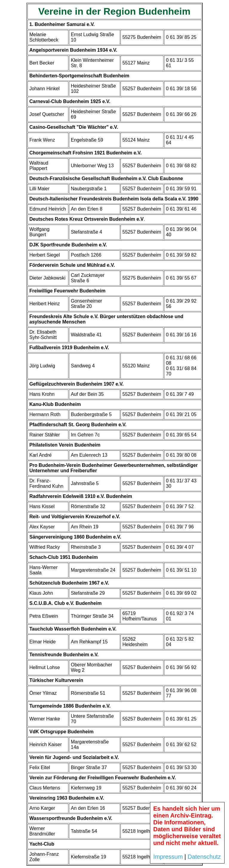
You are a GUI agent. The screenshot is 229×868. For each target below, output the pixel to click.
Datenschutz (204, 857)
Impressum (168, 857)
